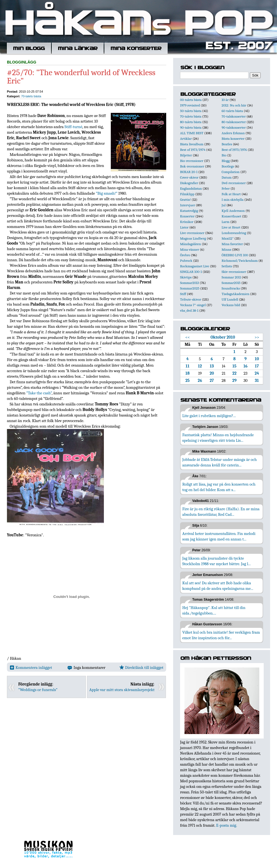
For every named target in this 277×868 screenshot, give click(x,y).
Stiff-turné (73, 127)
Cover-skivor (189, 177)
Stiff (183, 294)
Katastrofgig (189, 211)
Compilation (231, 172)
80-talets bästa (191, 122)
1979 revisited (190, 105)
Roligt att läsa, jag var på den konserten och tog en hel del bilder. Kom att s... (219, 487)
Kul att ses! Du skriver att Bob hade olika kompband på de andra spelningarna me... (218, 586)
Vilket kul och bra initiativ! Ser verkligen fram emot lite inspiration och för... (221, 635)
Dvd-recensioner (234, 183)
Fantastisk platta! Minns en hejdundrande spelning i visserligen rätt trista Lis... (218, 438)
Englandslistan (191, 188)
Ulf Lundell (230, 299)
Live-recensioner (192, 233)
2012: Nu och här (234, 105)
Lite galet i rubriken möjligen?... (209, 416)
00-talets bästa (191, 100)
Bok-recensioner (192, 166)
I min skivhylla (233, 200)
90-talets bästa (191, 127)
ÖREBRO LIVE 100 (235, 255)
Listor (184, 227)
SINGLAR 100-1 (191, 272)
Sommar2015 (231, 283)
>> (257, 337)
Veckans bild (231, 305)
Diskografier (189, 183)
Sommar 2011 (231, 277)
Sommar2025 (190, 288)
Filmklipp (187, 194)
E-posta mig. (226, 825)
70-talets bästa (31, 96)
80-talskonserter (234, 122)
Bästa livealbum (192, 144)
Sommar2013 (189, 283)
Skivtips (186, 277)
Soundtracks (231, 288)
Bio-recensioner (192, 161)
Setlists (227, 266)
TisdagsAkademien (235, 294)
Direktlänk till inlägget (141, 668)
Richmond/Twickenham (240, 261)
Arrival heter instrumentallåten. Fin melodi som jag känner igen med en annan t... (219, 536)
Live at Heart (231, 227)
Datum (227, 177)
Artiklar (186, 139)
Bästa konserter (233, 139)
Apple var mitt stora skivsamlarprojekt (122, 690)
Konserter (187, 216)
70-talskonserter (234, 116)
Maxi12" (228, 238)
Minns (226, 249)
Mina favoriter (232, 244)
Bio (224, 155)
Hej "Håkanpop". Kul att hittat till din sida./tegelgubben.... (214, 610)
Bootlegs (228, 166)
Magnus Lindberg (193, 238)
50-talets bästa (191, 111)
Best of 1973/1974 (193, 150)
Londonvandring (234, 233)
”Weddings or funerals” (38, 690)
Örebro (185, 255)
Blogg (226, 161)
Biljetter (186, 155)
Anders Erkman (233, 133)
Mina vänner (190, 249)
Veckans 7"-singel (193, 305)
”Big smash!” (107, 193)
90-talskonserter (234, 127)
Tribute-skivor (191, 299)
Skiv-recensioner (234, 272)
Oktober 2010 (223, 337)
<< (188, 337)
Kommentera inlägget (31, 668)
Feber (226, 188)
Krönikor (187, 222)
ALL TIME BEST (192, 133)
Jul (224, 205)
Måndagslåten (191, 244)
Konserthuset (231, 216)
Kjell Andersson (233, 211)
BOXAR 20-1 (189, 172)
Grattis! (185, 200)
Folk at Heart (231, 194)
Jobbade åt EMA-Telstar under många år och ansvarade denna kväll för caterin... (220, 462)
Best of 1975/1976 (234, 150)
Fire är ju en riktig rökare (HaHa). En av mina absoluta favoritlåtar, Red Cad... (221, 512)
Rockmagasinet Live (195, 266)
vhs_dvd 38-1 (189, 310)
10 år (225, 100)
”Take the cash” (39, 393)
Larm (225, 222)
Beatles (227, 144)
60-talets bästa (232, 111)
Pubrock (186, 261)
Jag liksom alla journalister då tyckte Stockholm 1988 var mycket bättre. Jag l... (216, 561)
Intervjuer (188, 205)
